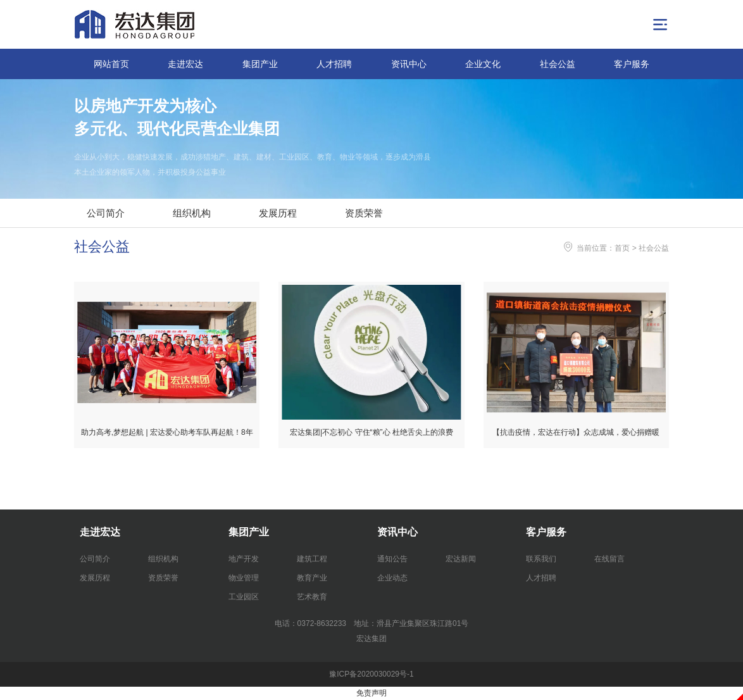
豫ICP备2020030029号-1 (371, 674)
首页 (622, 248)
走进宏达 (185, 64)
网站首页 (111, 64)
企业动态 (392, 578)
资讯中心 (409, 64)
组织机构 (192, 213)
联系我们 (541, 559)
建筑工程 (312, 559)
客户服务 (632, 64)
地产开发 (244, 559)
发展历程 (278, 213)
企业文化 (483, 64)
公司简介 (106, 213)
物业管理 (244, 578)
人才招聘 (334, 64)
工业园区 (244, 597)
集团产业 (260, 64)
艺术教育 (312, 597)
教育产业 (312, 578)
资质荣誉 (364, 213)
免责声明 (371, 693)
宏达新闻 (461, 559)
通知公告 (392, 559)
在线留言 (609, 559)
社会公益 (558, 64)
